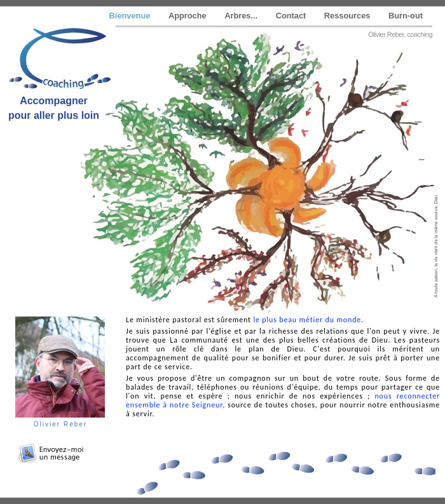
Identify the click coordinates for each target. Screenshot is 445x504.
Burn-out (406, 16)
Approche (188, 16)
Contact (292, 16)
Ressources (348, 16)
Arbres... (242, 16)
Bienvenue (131, 16)
